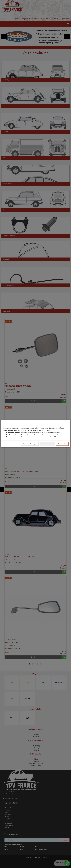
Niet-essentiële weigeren (30, 444)
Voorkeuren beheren (47, 444)
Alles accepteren (62, 444)
